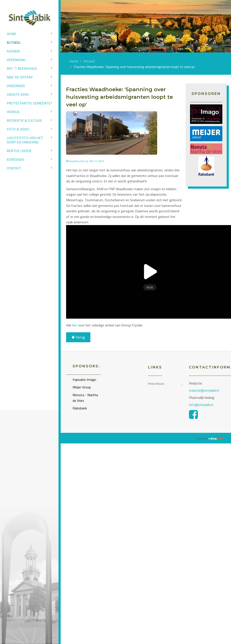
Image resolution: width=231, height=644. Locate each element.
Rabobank (80, 408)
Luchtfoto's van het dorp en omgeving (25, 140)
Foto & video (18, 129)
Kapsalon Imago (84, 380)
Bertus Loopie (19, 151)
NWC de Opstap (20, 77)
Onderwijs (16, 86)
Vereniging (16, 60)
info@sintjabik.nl (202, 405)
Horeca (13, 112)
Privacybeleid (156, 384)
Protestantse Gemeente (28, 103)
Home (11, 34)
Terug (78, 337)
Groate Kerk (18, 94)
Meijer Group (82, 387)
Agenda (13, 51)
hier (75, 325)
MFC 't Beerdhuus (22, 68)
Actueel (14, 42)
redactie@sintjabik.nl (204, 390)
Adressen (15, 159)
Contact (14, 168)
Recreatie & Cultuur (24, 120)
